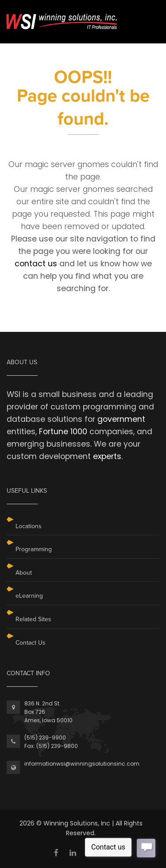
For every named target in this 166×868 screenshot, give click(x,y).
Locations (29, 526)
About (24, 573)
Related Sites (33, 619)
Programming (34, 549)
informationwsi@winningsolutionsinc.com (82, 764)
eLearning (29, 596)
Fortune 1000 (63, 432)
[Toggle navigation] (147, 17)
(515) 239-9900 (45, 738)
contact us (36, 264)
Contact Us (31, 643)
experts (107, 456)
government (121, 419)
